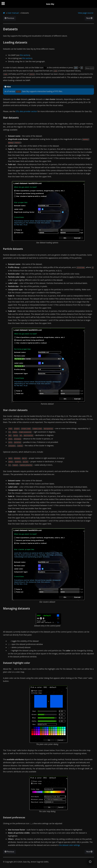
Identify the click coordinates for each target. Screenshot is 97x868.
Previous (9, 18)
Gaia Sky (50, 4)
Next (89, 18)
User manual (13, 13)
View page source (86, 13)
